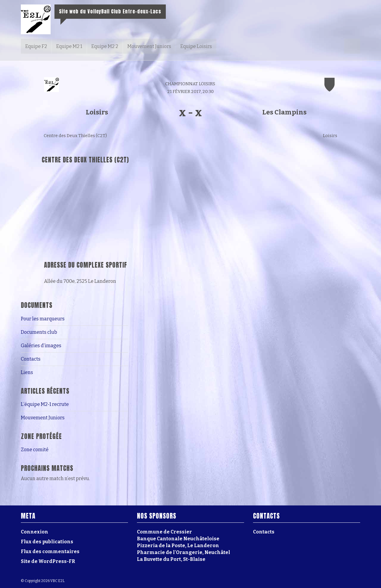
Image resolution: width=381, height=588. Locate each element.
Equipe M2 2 (105, 46)
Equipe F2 (36, 46)
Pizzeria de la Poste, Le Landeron (178, 546)
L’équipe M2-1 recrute (45, 404)
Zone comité (35, 450)
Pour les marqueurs (43, 319)
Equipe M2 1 (69, 46)
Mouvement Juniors (149, 46)
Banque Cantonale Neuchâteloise (178, 539)
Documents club (39, 332)
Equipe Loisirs (196, 46)
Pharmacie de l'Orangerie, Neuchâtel (184, 552)
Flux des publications (47, 542)
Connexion (35, 532)
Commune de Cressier (164, 532)
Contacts (31, 359)
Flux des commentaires (50, 551)
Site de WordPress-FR (48, 561)
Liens (27, 372)
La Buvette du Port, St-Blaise (171, 559)
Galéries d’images (41, 346)
